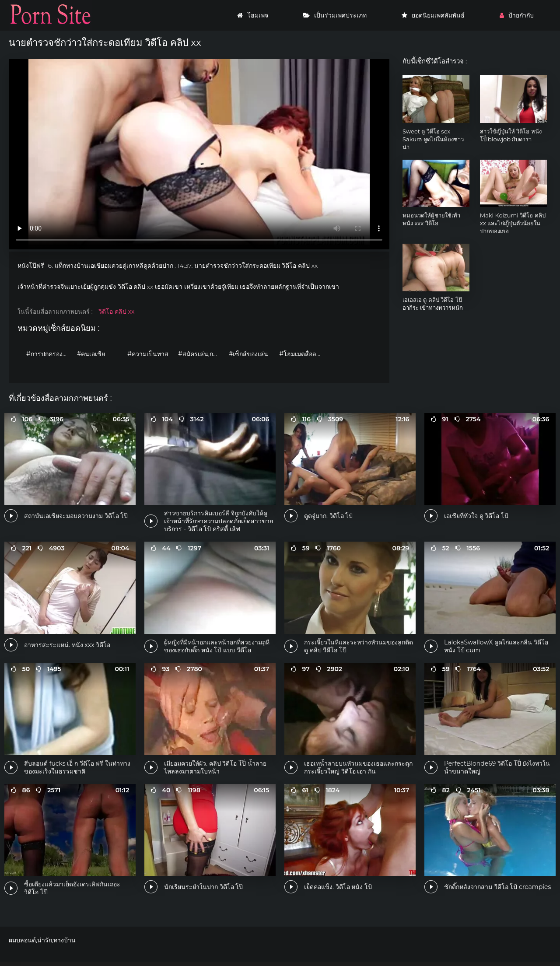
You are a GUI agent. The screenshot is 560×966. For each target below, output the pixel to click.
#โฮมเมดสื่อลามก (302, 354)
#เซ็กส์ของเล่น (249, 354)
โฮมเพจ (253, 15)
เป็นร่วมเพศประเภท (335, 15)
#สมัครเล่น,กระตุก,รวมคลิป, (201, 354)
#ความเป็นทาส (148, 354)
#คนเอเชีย (91, 354)
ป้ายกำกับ (517, 15)
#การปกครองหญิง (49, 354)
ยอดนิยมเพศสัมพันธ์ (433, 15)
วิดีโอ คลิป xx (116, 311)
